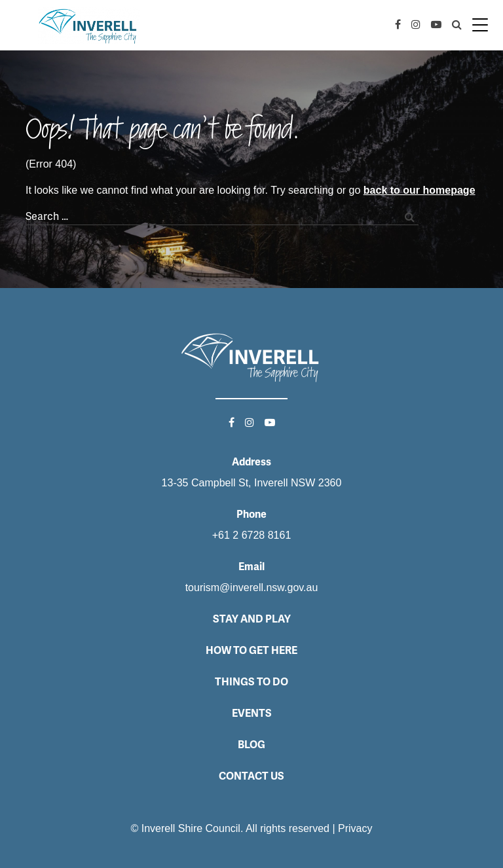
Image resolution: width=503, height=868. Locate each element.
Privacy (355, 828)
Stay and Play (252, 619)
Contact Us (251, 776)
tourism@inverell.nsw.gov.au (252, 588)
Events (252, 713)
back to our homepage (419, 190)
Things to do (251, 682)
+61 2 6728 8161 (252, 535)
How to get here (251, 650)
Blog (251, 745)
